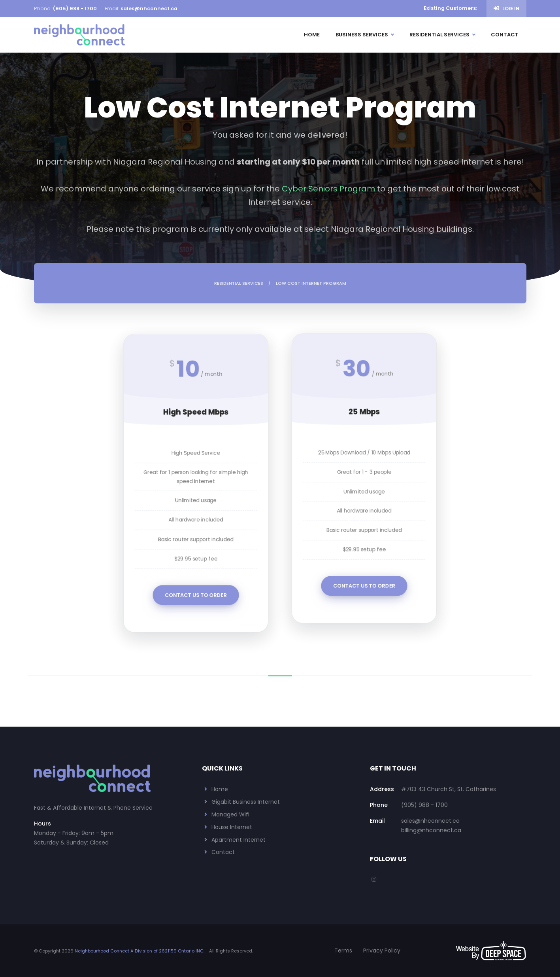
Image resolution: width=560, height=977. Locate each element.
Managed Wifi (230, 814)
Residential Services (442, 35)
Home (312, 35)
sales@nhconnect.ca (149, 9)
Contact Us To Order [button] (196, 587)
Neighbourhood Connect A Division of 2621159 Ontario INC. (140, 951)
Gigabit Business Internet (246, 802)
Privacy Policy (382, 950)
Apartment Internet (239, 840)
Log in (506, 9)
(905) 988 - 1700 (75, 9)
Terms (343, 950)
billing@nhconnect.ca (431, 830)
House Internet (232, 827)
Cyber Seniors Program (328, 189)
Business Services (365, 35)
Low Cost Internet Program (311, 283)
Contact (505, 35)
